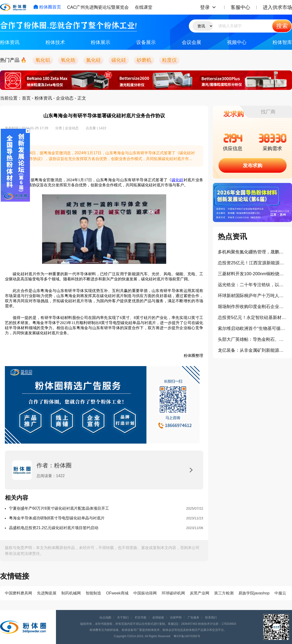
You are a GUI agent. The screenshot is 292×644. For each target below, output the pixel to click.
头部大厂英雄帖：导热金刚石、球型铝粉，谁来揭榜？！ (252, 339)
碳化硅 (119, 60)
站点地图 (105, 618)
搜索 (282, 26)
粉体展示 (100, 42)
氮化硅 (93, 60)
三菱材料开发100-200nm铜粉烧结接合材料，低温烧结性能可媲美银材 (252, 274)
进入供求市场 (277, 7)
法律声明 (176, 618)
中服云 (280, 593)
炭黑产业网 (200, 593)
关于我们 (123, 618)
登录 (205, 7)
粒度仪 (169, 60)
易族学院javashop (254, 593)
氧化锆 (68, 60)
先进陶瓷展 (47, 593)
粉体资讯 (10, 42)
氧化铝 (43, 60)
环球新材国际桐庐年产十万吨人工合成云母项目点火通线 (252, 296)
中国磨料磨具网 (18, 593)
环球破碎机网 (173, 593)
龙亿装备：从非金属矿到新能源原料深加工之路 (252, 350)
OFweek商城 (117, 593)
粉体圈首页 (47, 7)
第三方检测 (224, 593)
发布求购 (253, 165)
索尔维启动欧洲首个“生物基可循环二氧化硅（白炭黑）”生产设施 (252, 328)
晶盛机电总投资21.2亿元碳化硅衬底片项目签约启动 (54, 528)
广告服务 (193, 618)
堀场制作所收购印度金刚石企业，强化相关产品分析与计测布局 (252, 307)
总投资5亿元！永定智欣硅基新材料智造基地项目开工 (252, 318)
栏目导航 (141, 618)
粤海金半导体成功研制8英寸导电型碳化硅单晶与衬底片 (57, 518)
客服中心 (240, 7)
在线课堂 (144, 7)
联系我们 (211, 618)
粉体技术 (55, 42)
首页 (26, 98)
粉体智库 (282, 42)
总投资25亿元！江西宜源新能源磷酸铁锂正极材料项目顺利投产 (252, 263)
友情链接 (158, 618)
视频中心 (237, 42)
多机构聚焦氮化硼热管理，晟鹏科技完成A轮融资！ (252, 252)
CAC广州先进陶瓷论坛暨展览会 (98, 7)
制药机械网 (71, 593)
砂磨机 (144, 60)
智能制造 (93, 593)
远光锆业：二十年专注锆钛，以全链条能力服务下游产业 (252, 285)
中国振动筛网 (145, 593)
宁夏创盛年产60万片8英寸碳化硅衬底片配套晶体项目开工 (59, 508)
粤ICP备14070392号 (187, 636)
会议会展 (192, 42)
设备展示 (146, 42)
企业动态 (65, 98)
